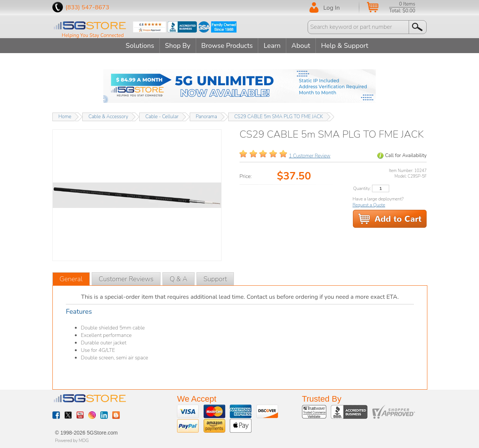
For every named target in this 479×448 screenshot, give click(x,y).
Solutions (140, 46)
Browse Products (227, 46)
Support (215, 279)
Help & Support (345, 46)
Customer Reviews (126, 279)
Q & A (178, 279)
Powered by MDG (72, 441)
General (71, 279)
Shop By (178, 46)
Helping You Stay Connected (93, 36)
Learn (272, 46)
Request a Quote (369, 205)
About (301, 46)
